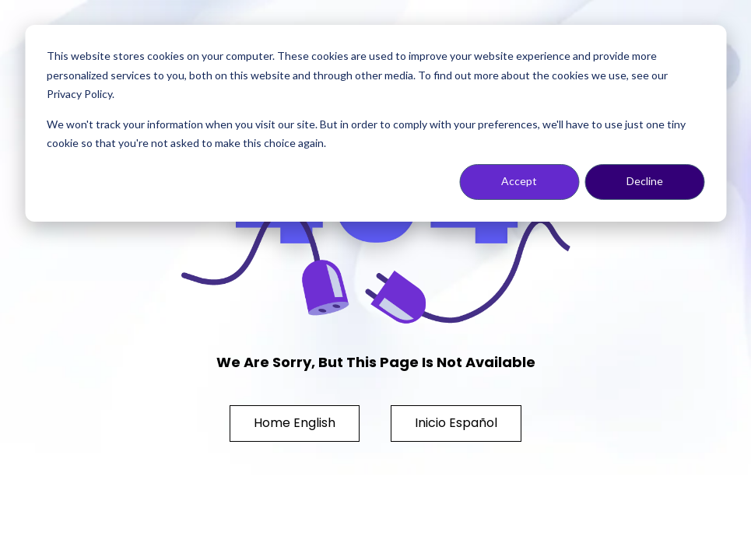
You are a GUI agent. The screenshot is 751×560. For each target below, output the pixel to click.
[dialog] (375, 123)
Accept (519, 181)
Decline (645, 181)
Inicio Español (456, 423)
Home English (295, 423)
